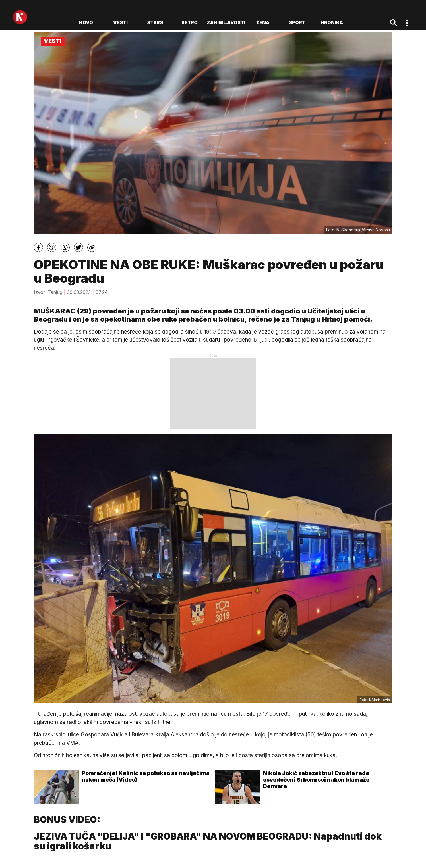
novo (86, 22)
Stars (155, 22)
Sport (297, 22)
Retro (190, 22)
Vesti (120, 22)
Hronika (332, 22)
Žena (263, 22)
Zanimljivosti (226, 22)
